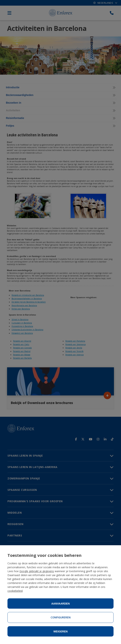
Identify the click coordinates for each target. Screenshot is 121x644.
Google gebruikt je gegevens (37, 571)
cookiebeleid (15, 591)
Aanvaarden (61, 604)
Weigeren (60, 631)
